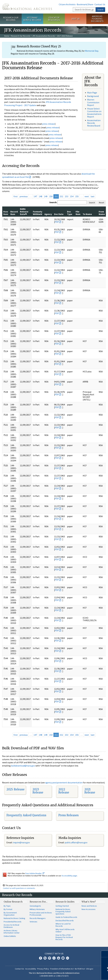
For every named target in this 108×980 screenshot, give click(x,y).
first (16, 196)
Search (100, 10)
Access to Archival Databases (11, 926)
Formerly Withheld (38, 213)
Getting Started (62, 906)
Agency (48, 214)
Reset (102, 203)
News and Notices (89, 906)
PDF (57, 222)
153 (67, 196)
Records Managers (38, 918)
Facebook (40, 958)
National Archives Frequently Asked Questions (63, 911)
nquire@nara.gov (22, 842)
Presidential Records (13, 922)
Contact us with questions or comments (19, 888)
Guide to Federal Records (66, 917)
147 (35, 196)
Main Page (92, 93)
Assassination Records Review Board (94, 123)
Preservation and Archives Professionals (41, 914)
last (93, 196)
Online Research (13, 902)
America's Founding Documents (97, 19)
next (87, 196)
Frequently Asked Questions (26, 815)
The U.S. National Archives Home (27, 7)
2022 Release (64, 791)
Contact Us (100, 4)
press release (49, 124)
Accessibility (31, 969)
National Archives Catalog (14, 918)
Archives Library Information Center (12, 932)
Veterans (33, 922)
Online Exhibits (10, 936)
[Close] (105, 954)
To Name (87, 214)
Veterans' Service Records (32, 19)
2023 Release (38, 791)
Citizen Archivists (67, 4)
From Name (102, 213)
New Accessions (89, 909)
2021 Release (90, 791)
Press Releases (68, 815)
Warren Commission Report (93, 102)
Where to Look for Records (63, 925)
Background (93, 96)
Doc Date (59, 214)
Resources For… (39, 902)
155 (77, 196)
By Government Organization (10, 914)
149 (46, 196)
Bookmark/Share (85, 4)
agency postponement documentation (64, 783)
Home (7, 36)
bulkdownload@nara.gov (23, 766)
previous (24, 196)
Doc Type (70, 213)
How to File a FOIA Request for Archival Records (64, 937)
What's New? (89, 902)
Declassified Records (65, 920)
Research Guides (65, 902)
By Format (8, 909)
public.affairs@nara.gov (76, 842)
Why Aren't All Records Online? (65, 930)
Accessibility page (69, 876)
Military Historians (37, 909)
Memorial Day (92, 51)
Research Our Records (11, 19)
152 (61, 196)
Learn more (83, 975)
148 (40, 196)
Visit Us (76, 19)
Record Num (14, 213)
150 (51, 196)
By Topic (7, 906)
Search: (53, 202)
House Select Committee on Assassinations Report (94, 113)
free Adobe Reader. (35, 873)
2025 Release (15, 789)
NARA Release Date (24, 211)
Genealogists (35, 906)
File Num (78, 213)
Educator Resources (54, 19)
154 (72, 196)
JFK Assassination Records (44, 36)
